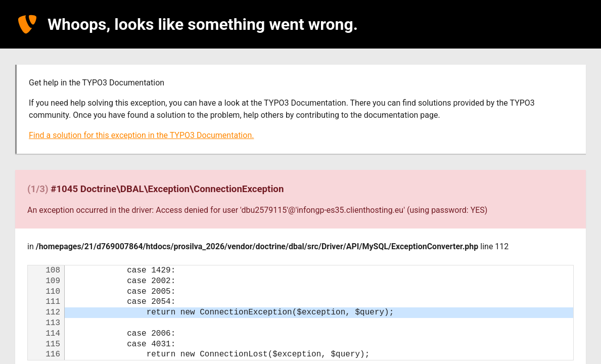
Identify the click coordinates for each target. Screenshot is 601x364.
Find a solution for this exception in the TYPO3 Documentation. (141, 135)
